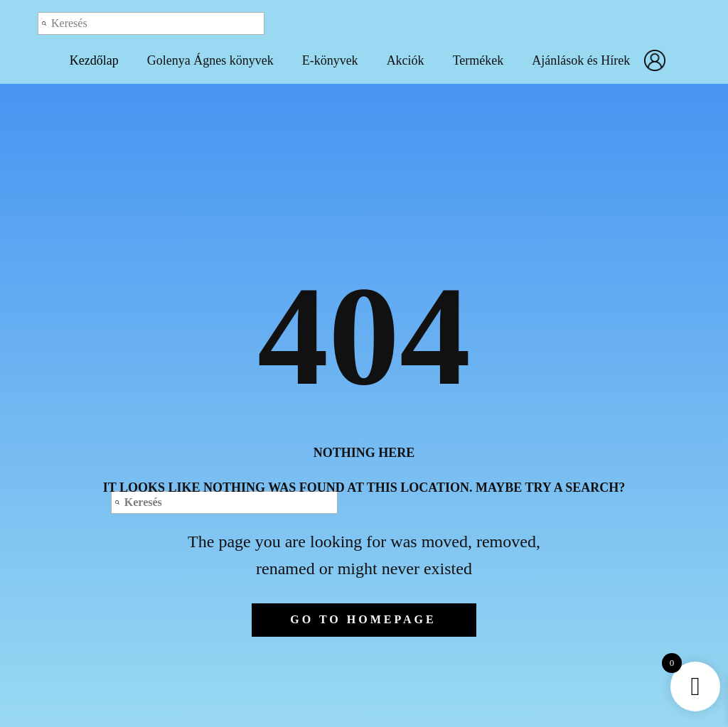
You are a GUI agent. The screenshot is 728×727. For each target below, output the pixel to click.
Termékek (478, 60)
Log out (589, 23)
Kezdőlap (94, 60)
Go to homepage (363, 619)
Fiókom (658, 60)
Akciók (406, 60)
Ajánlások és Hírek (581, 60)
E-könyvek (330, 60)
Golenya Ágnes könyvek (210, 60)
